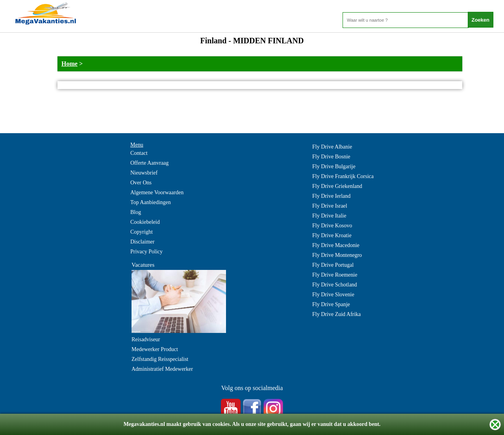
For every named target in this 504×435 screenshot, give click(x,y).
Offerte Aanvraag (149, 163)
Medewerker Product (155, 349)
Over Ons (141, 183)
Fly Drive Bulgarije (334, 166)
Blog (136, 212)
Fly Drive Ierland (331, 196)
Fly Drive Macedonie (336, 245)
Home (69, 64)
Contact (139, 153)
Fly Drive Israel (330, 206)
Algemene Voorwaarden (157, 192)
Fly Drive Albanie (332, 147)
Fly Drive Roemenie (335, 275)
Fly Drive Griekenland (337, 186)
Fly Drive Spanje (331, 304)
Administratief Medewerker (162, 369)
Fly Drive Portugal (333, 265)
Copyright (142, 232)
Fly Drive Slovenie (333, 295)
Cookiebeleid (145, 222)
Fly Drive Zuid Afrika (336, 314)
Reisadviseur (146, 339)
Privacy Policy (146, 252)
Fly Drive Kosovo (332, 226)
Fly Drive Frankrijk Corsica (343, 176)
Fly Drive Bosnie (331, 157)
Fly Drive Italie (329, 216)
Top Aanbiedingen (151, 202)
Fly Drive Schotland (335, 285)
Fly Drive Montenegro (337, 255)
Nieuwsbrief (144, 173)
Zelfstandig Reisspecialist (160, 359)
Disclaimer (142, 242)
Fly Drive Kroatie (332, 235)
